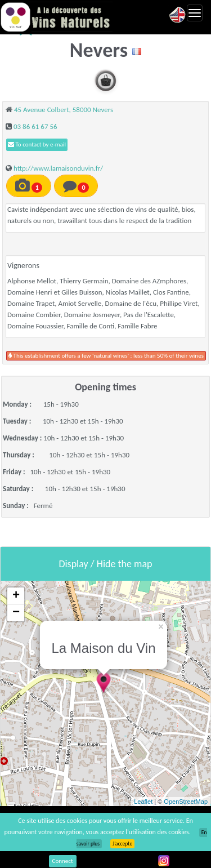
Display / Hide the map (105, 564)
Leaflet (143, 802)
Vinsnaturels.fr (56, 17)
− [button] (16, 613)
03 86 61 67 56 (35, 126)
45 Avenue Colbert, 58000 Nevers (64, 110)
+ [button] (16, 596)
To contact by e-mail (37, 144)
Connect (63, 861)
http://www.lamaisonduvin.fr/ (58, 168)
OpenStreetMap (186, 802)
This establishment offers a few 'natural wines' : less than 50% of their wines (106, 356)
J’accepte (122, 844)
